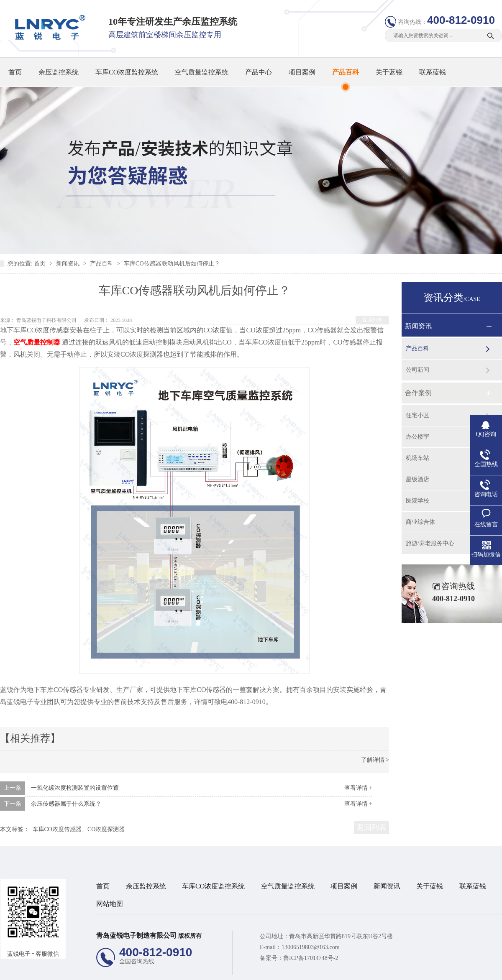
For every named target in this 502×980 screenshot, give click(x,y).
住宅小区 (417, 415)
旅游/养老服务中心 (430, 543)
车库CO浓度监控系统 (127, 72)
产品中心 (259, 72)
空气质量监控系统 (202, 72)
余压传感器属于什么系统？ (66, 804)
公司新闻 (417, 370)
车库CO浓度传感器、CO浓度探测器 (79, 829)
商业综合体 (420, 522)
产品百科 (346, 72)
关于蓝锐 (389, 72)
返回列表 (372, 320)
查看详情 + (358, 788)
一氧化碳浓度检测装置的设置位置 (75, 788)
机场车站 (417, 458)
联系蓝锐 (433, 72)
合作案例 (418, 393)
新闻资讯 (69, 264)
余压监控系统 (59, 72)
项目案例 (302, 72)
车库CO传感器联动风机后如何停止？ (172, 264)
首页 (15, 72)
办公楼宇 (417, 437)
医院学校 (417, 501)
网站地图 (110, 904)
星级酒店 (417, 479)
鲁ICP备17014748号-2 (311, 958)
